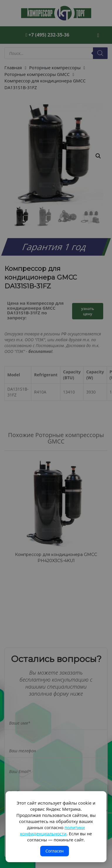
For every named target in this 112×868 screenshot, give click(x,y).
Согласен (55, 851)
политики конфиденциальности (52, 830)
